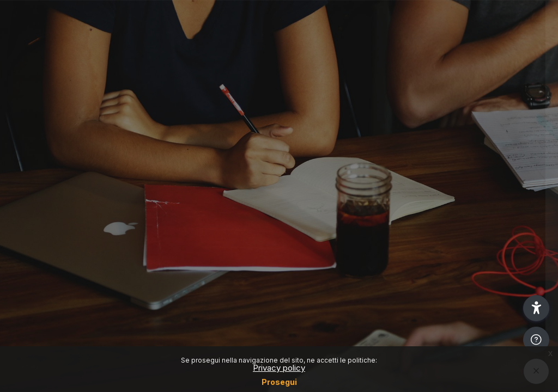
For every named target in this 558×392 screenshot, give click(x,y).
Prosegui (279, 382)
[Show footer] (536, 340)
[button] (536, 308)
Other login (443, 285)
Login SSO (443, 136)
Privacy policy (279, 368)
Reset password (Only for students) (443, 184)
